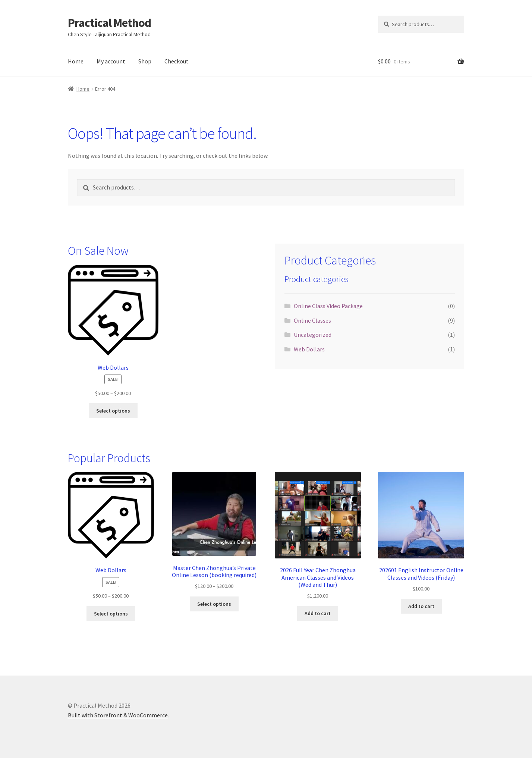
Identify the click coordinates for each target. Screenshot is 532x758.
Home (76, 61)
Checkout (177, 61)
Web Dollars (309, 349)
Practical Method (109, 23)
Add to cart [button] (318, 613)
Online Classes (312, 320)
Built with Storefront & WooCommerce (118, 715)
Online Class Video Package (328, 306)
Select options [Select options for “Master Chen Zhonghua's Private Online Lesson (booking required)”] (214, 604)
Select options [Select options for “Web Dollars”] (113, 411)
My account (111, 61)
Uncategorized (313, 335)
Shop (145, 61)
